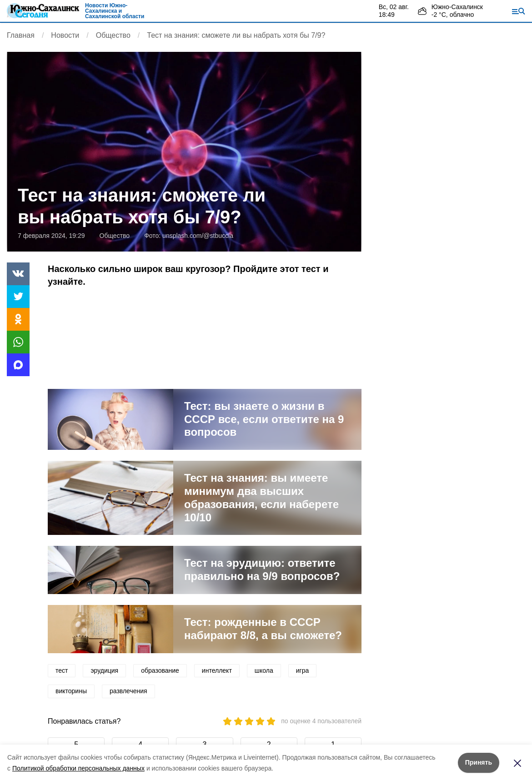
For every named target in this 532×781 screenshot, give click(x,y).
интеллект (217, 670)
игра (303, 670)
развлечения (128, 691)
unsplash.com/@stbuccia (198, 236)
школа (264, 670)
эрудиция (104, 670)
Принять (479, 762)
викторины (71, 691)
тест (62, 670)
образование (160, 670)
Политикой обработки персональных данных (78, 768)
